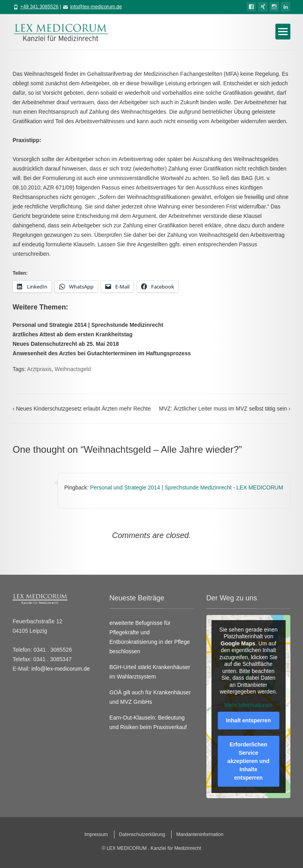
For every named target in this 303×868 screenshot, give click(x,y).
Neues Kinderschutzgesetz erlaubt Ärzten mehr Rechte (82, 409)
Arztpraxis (39, 369)
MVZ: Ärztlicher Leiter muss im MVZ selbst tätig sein (225, 409)
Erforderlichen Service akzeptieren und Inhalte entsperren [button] (248, 761)
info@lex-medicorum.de (96, 7)
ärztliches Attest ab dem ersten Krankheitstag (73, 334)
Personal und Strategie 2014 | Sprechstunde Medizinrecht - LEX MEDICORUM (186, 487)
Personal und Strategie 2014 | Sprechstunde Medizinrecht (88, 325)
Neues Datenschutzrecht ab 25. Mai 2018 (66, 344)
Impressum (96, 834)
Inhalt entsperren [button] (249, 720)
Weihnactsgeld (73, 369)
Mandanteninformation (200, 834)
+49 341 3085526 (39, 7)
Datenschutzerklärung (142, 834)
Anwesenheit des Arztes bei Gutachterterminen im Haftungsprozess (102, 353)
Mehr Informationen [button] (248, 705)
